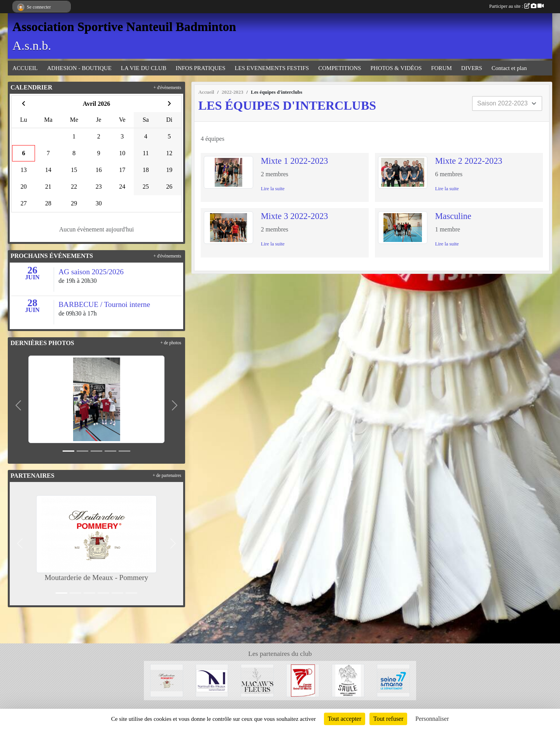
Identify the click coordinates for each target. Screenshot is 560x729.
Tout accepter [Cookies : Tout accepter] (345, 719)
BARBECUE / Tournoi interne (104, 304)
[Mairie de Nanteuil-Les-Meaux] (212, 680)
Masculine (453, 216)
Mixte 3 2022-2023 (295, 216)
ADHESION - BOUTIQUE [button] (79, 68)
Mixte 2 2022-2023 (469, 161)
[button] (18, 406)
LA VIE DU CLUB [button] (144, 68)
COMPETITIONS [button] (339, 68)
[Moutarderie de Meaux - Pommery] (167, 680)
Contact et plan (509, 68)
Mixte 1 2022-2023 (295, 161)
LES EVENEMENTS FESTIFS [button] (272, 68)
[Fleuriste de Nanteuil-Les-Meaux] (257, 680)
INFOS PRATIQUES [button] (201, 68)
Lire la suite (273, 189)
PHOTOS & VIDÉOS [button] (396, 68)
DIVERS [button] (472, 68)
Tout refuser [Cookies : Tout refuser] (388, 719)
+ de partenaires (167, 475)
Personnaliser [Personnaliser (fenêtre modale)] (432, 719)
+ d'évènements (167, 88)
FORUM (441, 68)
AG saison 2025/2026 (91, 272)
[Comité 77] (303, 680)
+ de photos (171, 343)
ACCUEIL (25, 68)
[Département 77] (393, 680)
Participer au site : (516, 6)
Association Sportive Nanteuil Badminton (124, 26)
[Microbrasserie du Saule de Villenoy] (348, 680)
